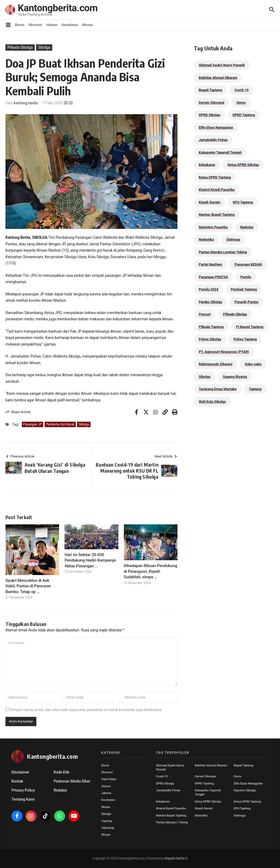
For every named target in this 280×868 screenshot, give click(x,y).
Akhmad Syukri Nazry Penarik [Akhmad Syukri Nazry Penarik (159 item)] (222, 65)
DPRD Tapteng (204, 784)
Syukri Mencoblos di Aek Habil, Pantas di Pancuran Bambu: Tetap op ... (28, 586)
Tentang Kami (23, 799)
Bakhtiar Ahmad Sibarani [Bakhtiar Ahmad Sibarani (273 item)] (218, 78)
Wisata (87, 25)
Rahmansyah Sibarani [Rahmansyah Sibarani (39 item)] (216, 364)
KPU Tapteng (242, 808)
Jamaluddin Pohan (168, 790)
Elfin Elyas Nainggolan (248, 784)
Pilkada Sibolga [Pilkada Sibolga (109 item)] (235, 314)
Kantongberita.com (58, 8)
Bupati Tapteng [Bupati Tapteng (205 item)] (210, 90)
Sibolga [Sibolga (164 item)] (205, 377)
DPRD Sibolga (165, 784)
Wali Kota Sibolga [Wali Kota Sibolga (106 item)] (212, 402)
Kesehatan (70, 25)
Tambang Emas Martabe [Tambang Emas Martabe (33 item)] (218, 389)
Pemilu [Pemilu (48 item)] (246, 277)
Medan (106, 807)
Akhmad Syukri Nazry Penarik (170, 768)
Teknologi (108, 828)
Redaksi (60, 790)
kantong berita (26, 103)
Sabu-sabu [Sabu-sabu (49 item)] (253, 364)
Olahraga (240, 816)
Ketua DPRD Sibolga (208, 802)
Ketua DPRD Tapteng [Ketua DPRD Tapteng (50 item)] (215, 177)
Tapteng (107, 821)
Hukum (52, 25)
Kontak (17, 781)
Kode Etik (61, 772)
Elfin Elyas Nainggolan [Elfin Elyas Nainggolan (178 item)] (216, 127)
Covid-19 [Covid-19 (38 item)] (241, 90)
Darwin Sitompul (206, 776)
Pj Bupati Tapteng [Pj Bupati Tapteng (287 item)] (250, 327)
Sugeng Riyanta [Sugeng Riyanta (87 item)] (235, 377)
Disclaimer (20, 772)
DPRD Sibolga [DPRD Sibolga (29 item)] (209, 115)
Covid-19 (162, 776)
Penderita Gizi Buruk (60, 424)
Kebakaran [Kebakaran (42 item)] (207, 165)
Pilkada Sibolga (20, 47)
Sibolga (44, 47)
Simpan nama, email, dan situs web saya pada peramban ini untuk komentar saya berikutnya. (86, 710)
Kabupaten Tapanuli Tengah (208, 792)
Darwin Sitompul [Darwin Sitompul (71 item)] (212, 103)
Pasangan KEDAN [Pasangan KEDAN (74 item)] (248, 264)
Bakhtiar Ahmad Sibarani (211, 765)
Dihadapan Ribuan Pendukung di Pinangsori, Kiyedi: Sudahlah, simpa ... (151, 571)
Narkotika (201, 816)
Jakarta (106, 793)
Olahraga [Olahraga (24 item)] (233, 239)
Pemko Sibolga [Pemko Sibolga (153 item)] (210, 302)
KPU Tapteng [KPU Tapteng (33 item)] (243, 202)
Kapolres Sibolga (245, 790)
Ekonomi (36, 25)
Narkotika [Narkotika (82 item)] (206, 239)
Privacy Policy (23, 790)
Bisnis (20, 25)
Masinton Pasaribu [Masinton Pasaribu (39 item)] (213, 227)
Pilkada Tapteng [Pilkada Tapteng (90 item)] (211, 327)
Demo (238, 776)
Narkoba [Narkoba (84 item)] (247, 227)
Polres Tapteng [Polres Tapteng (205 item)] (245, 339)
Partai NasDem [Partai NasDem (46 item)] (210, 264)
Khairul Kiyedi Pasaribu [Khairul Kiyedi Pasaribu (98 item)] (217, 190)
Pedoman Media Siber (72, 781)
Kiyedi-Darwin (204, 808)
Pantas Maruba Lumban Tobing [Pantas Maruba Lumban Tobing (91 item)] (223, 252)
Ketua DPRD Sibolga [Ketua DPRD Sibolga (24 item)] (243, 165)
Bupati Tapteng (244, 765)
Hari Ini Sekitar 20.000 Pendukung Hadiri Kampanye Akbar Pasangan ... (90, 560)
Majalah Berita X (176, 858)
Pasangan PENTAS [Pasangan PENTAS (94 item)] (213, 277)
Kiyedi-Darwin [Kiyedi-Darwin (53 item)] (210, 202)
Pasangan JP (33, 424)
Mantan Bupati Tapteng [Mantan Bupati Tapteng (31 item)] (217, 215)
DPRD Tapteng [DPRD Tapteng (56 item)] (244, 115)
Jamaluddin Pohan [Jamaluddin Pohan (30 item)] (213, 140)
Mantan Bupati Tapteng (171, 816)
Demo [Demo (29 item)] (241, 103)
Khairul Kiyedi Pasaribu (171, 808)
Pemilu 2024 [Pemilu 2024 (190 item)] (209, 289)
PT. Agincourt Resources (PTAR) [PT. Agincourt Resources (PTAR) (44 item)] (224, 352)
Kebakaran (163, 802)
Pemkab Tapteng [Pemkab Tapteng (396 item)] (244, 289)
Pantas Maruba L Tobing (172, 822)
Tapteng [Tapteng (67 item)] (255, 389)
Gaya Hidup (109, 779)
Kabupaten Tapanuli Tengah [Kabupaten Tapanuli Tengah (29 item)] (220, 152)
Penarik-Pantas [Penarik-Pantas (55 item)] (247, 302)
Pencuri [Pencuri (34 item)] (205, 314)
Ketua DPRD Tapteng (247, 802)
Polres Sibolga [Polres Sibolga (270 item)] (210, 339)
